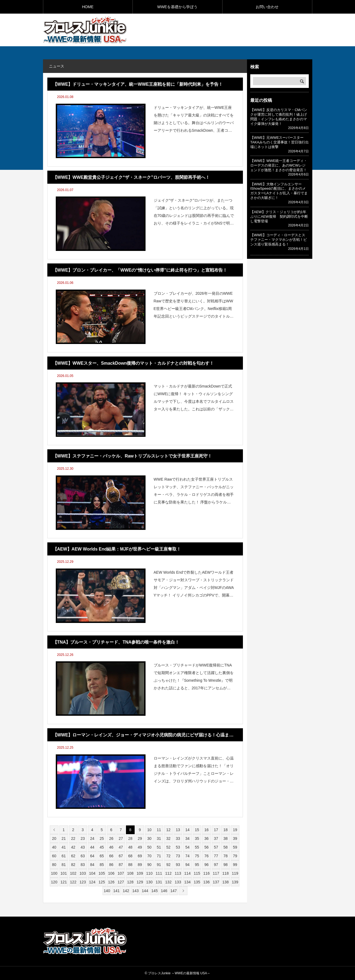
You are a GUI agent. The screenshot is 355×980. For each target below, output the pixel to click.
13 (178, 830)
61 (64, 856)
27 (121, 838)
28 (130, 838)
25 (102, 838)
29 (140, 838)
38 (226, 838)
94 (187, 865)
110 (149, 873)
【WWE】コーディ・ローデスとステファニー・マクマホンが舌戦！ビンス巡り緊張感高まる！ (279, 240)
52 (168, 847)
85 (102, 865)
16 (206, 830)
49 (140, 847)
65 (102, 856)
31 (159, 838)
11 (159, 830)
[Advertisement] (249, 30)
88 (130, 865)
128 (130, 882)
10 (149, 830)
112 (168, 873)
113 (178, 873)
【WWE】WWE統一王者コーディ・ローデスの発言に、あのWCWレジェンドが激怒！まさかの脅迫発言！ (279, 165)
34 (187, 838)
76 (206, 856)
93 (178, 865)
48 (130, 847)
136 (206, 882)
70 (149, 856)
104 (92, 873)
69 (140, 856)
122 (73, 882)
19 (235, 830)
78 (226, 856)
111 (159, 873)
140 (107, 891)
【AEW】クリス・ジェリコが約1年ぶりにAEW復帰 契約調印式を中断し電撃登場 (279, 216)
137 (216, 882)
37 (216, 838)
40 (54, 847)
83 (83, 865)
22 (73, 838)
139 (235, 882)
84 (92, 865)
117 (216, 873)
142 (126, 891)
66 (111, 856)
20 (54, 838)
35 (197, 838)
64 (92, 856)
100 (54, 873)
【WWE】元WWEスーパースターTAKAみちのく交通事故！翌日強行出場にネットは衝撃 (280, 142)
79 (235, 856)
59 (235, 847)
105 (102, 873)
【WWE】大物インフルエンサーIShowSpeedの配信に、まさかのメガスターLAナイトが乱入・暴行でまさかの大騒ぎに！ (279, 191)
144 (145, 891)
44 (92, 847)
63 (83, 856)
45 (102, 847)
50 (149, 847)
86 (111, 865)
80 (54, 865)
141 (116, 891)
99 (235, 865)
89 (140, 865)
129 (140, 882)
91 (159, 865)
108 (130, 873)
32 (168, 838)
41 (64, 847)
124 (92, 882)
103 (83, 873)
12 (168, 830)
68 (130, 856)
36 (206, 838)
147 (173, 891)
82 (73, 865)
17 (216, 830)
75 (197, 856)
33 (178, 838)
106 (111, 873)
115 (197, 873)
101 (64, 873)
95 (197, 865)
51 (159, 847)
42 (73, 847)
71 (159, 856)
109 (140, 873)
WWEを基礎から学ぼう (177, 7)
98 (226, 865)
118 (225, 873)
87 (121, 865)
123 (83, 882)
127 (121, 882)
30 (149, 838)
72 (168, 856)
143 (135, 891)
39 (235, 838)
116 (206, 873)
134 (187, 882)
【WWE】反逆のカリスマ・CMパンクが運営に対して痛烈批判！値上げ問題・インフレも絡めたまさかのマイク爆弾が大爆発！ (279, 117)
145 (154, 891)
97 (216, 865)
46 (111, 847)
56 (206, 847)
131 (159, 882)
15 (197, 830)
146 (164, 891)
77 (216, 856)
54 (187, 847)
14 (187, 830)
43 (83, 847)
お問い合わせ (267, 7)
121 (64, 882)
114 (187, 873)
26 (111, 838)
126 (111, 882)
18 (226, 830)
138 (225, 882)
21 (64, 838)
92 (168, 865)
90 (149, 865)
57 (216, 847)
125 (102, 882)
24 (92, 838)
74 (187, 856)
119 (235, 873)
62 (73, 856)
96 (206, 865)
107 (121, 873)
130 (149, 882)
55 (197, 847)
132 (168, 882)
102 (73, 873)
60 (54, 856)
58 (226, 847)
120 (54, 882)
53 (178, 847)
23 (83, 838)
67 (121, 856)
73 (178, 856)
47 (121, 847)
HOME (88, 7)
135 (197, 882)
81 (64, 865)
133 (178, 882)
